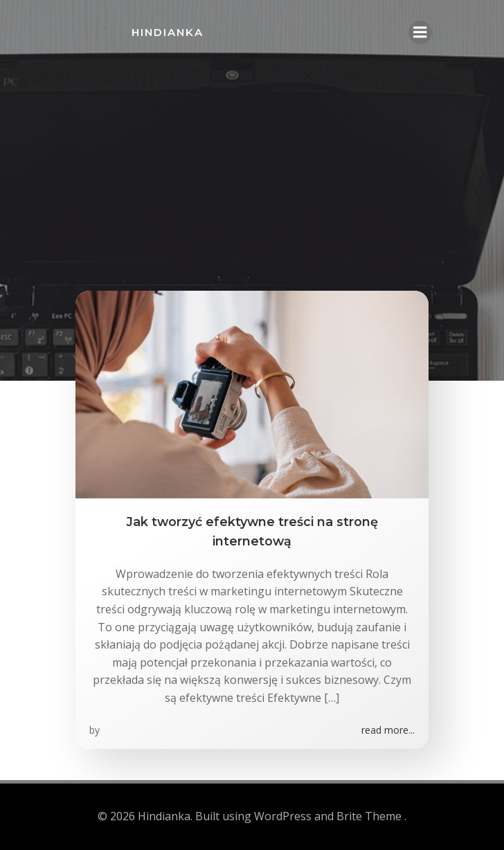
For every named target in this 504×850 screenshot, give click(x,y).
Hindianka (168, 32)
